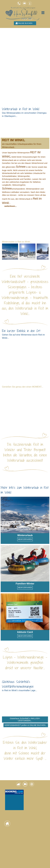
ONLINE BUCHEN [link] (25, 23)
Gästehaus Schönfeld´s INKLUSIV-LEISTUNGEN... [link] (25, 719)
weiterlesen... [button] (11, 206)
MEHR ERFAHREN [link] (25, 539)
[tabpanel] (25, 112)
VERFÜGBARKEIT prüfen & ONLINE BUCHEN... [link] (26, 725)
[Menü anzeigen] (43, 13)
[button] (19, 2)
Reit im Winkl (27, 19)
